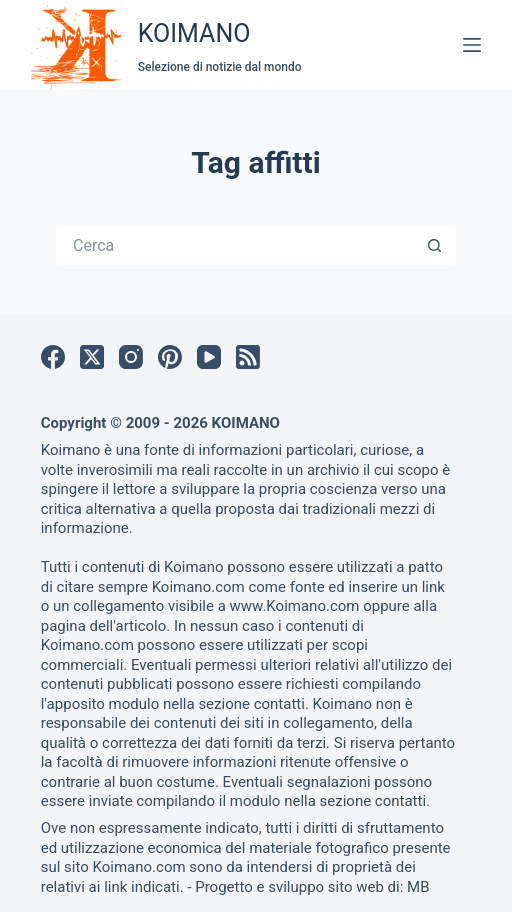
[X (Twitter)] (92, 357)
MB (418, 887)
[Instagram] (131, 357)
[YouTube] (209, 357)
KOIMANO (194, 33)
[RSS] (248, 357)
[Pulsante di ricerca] (436, 245)
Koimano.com (198, 587)
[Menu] (472, 45)
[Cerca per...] (236, 245)
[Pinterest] (170, 357)
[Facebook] (53, 357)
